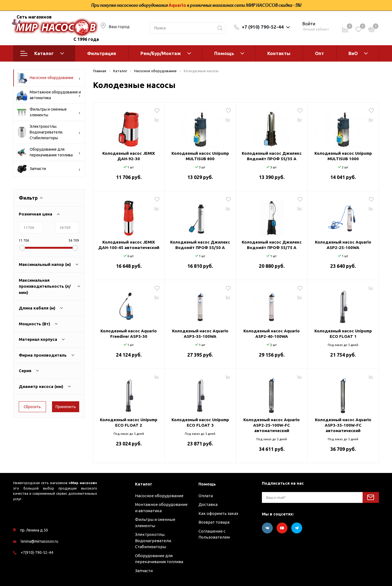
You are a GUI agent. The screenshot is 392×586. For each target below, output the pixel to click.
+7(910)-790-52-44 (37, 552)
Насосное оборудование (48, 78)
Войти (309, 24)
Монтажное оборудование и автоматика (48, 95)
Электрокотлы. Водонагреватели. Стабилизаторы (48, 132)
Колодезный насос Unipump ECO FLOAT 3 (200, 422)
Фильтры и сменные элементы (48, 112)
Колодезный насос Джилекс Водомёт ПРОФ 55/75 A (272, 245)
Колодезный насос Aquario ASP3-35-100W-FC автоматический (343, 425)
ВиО (353, 53)
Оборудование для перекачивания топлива (48, 152)
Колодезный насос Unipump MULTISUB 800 (200, 156)
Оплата (206, 496)
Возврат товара (214, 522)
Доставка (208, 504)
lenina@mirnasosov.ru (39, 541)
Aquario (177, 5)
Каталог (42, 53)
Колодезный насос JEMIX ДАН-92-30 (129, 156)
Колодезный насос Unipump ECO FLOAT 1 (343, 334)
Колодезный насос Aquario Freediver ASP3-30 (129, 334)
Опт (319, 53)
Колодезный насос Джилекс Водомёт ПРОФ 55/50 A (200, 245)
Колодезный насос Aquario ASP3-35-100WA (200, 334)
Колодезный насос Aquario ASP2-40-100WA (272, 334)
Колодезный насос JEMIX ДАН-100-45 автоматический (129, 245)
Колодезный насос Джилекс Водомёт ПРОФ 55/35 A (272, 156)
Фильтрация (102, 53)
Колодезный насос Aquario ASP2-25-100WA (343, 245)
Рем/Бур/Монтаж (161, 53)
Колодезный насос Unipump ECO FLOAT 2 (129, 422)
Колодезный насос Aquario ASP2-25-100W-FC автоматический (272, 425)
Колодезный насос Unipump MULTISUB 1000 (343, 156)
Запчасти (48, 169)
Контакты (279, 53)
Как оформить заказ (218, 513)
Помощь (224, 53)
